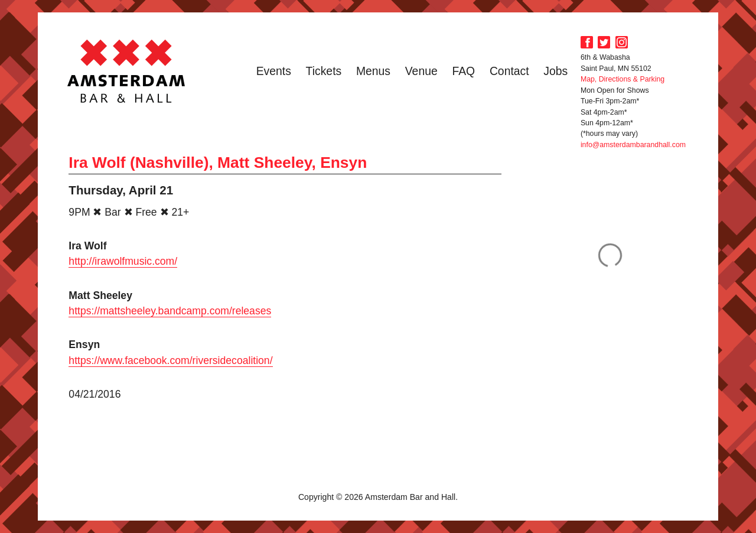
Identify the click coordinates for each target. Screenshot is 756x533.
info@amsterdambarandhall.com (633, 145)
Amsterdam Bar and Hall (126, 71)
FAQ (463, 71)
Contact (509, 71)
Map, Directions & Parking (623, 79)
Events (274, 71)
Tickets (324, 71)
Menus (373, 71)
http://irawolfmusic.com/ (123, 261)
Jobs (555, 71)
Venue (421, 71)
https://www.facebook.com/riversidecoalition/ (170, 360)
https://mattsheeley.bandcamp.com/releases (170, 311)
